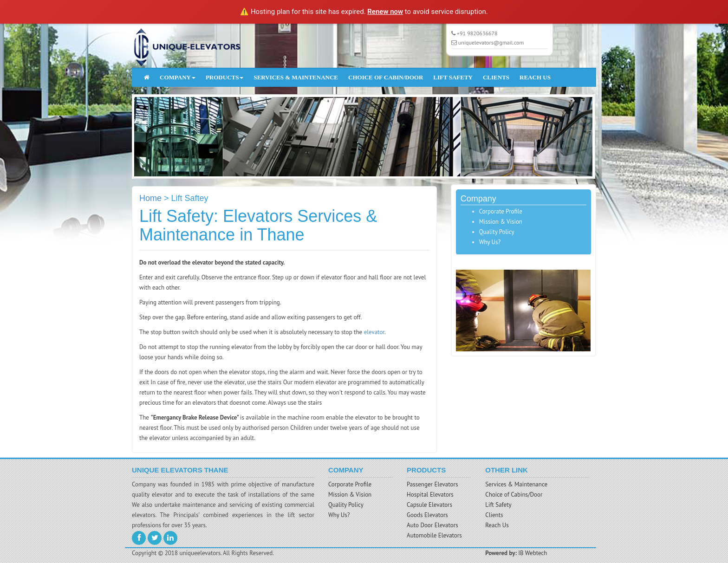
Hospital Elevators (430, 495)
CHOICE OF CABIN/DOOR (386, 77)
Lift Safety (498, 505)
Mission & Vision (501, 222)
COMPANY (178, 77)
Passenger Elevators (432, 484)
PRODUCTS (225, 77)
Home (150, 198)
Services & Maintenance (516, 484)
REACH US (535, 77)
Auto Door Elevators (432, 525)
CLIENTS (496, 77)
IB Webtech (533, 553)
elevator (374, 332)
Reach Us (497, 525)
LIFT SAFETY (453, 77)
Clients (494, 515)
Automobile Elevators (434, 535)
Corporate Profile (501, 211)
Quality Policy (497, 232)
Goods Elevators (427, 515)
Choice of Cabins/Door (514, 495)
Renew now (385, 12)
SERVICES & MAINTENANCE (296, 77)
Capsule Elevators (429, 505)
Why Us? (490, 242)
